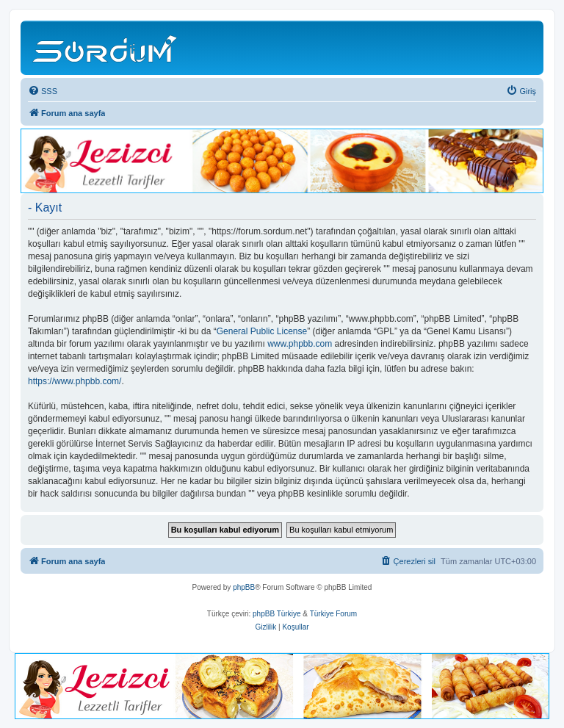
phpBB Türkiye (276, 614)
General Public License (262, 331)
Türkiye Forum (333, 614)
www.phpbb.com (300, 344)
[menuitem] (43, 91)
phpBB (244, 587)
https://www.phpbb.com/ (75, 381)
